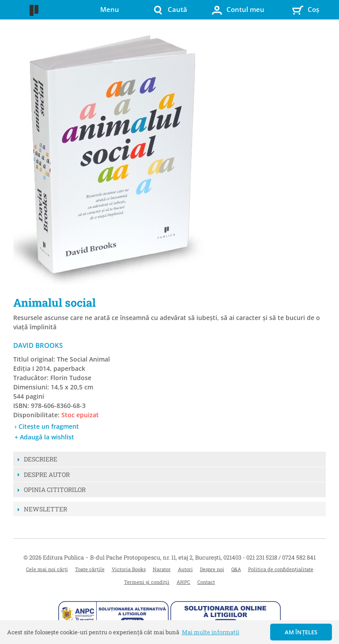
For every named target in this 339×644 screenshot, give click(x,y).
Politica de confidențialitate (281, 569)
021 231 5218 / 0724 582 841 (281, 557)
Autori (185, 569)
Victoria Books (129, 569)
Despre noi (212, 569)
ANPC (183, 582)
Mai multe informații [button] (211, 632)
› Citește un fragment (47, 426)
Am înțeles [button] (301, 632)
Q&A (236, 569)
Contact (206, 582)
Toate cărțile (90, 569)
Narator (162, 569)
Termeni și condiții (147, 582)
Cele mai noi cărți (47, 569)
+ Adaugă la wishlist (44, 437)
